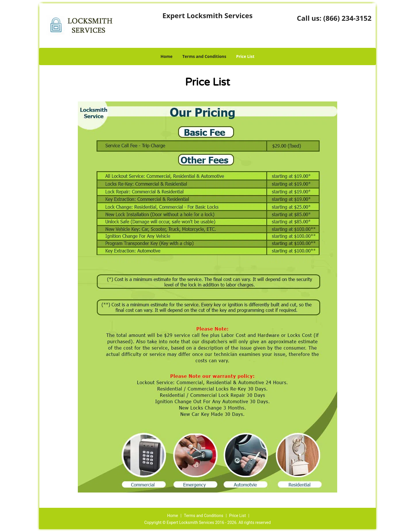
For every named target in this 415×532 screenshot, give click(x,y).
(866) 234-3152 (347, 18)
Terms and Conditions (204, 56)
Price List (245, 56)
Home (166, 56)
